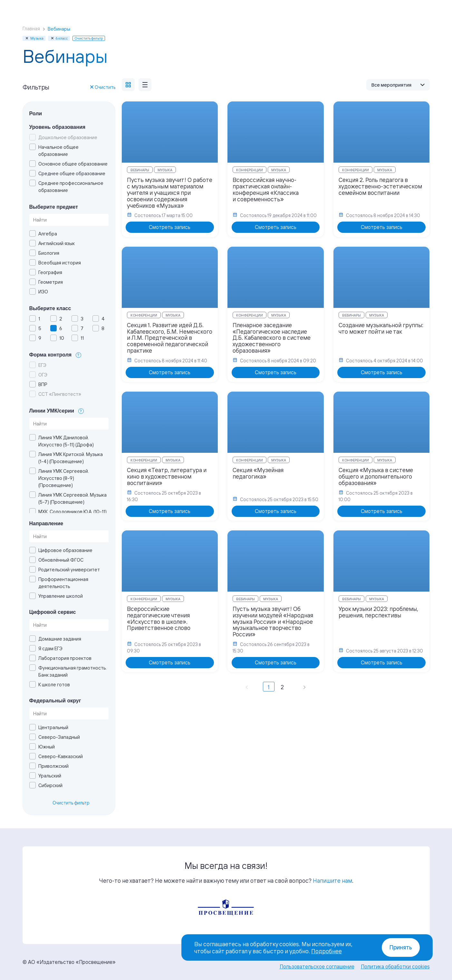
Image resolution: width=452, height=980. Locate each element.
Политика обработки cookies (395, 966)
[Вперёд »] (304, 687)
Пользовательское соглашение (317, 966)
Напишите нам (332, 880)
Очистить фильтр (71, 803)
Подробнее (327, 951)
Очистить (103, 87)
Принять (401, 947)
